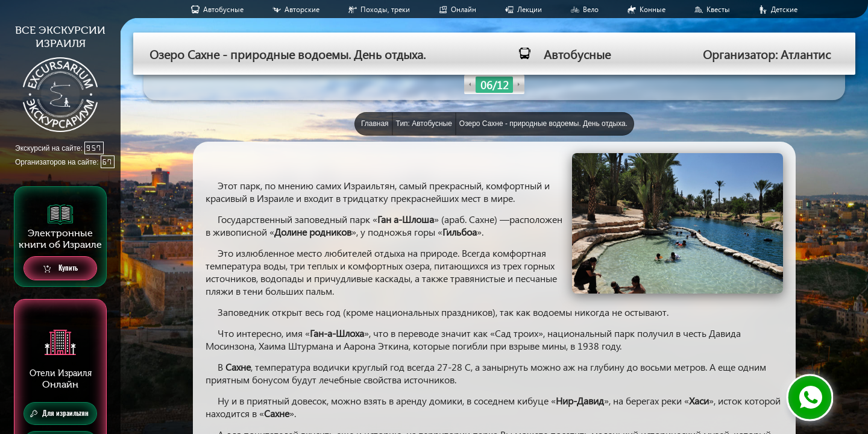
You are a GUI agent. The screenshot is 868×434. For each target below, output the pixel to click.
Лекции (530, 9)
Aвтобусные (223, 9)
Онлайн (464, 9)
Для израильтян (59, 414)
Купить (61, 269)
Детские (784, 9)
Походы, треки (385, 9)
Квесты (718, 9)
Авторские (302, 9)
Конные (653, 9)
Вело (591, 9)
